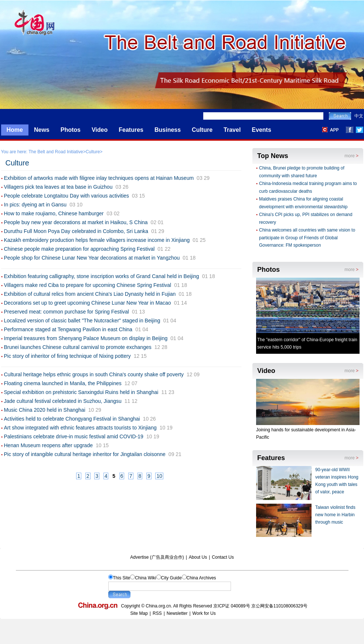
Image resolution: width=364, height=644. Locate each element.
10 (159, 476)
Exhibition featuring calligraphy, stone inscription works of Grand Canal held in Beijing (102, 276)
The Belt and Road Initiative (56, 152)
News (42, 130)
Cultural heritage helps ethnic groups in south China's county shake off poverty (94, 374)
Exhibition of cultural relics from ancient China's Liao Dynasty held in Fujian (90, 294)
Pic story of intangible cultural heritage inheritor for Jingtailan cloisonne (85, 454)
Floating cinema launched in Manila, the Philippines (63, 383)
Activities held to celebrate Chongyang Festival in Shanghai (72, 419)
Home (15, 130)
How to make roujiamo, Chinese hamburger (54, 213)
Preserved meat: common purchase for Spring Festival (67, 312)
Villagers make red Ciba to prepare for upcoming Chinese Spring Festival (88, 285)
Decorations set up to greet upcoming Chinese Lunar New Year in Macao (88, 303)
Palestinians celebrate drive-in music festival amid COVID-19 (74, 436)
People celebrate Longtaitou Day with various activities (67, 196)
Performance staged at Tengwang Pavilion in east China (68, 329)
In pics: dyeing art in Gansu (35, 205)
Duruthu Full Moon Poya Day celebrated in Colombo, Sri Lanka (76, 231)
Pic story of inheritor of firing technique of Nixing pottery (67, 356)
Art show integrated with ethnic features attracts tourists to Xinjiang (80, 428)
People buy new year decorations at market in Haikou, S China (76, 222)
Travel (232, 130)
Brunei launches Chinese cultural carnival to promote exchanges (78, 347)
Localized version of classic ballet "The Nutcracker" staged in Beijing (82, 321)
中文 (359, 116)
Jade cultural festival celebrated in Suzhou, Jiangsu (63, 401)
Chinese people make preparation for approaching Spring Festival (79, 249)
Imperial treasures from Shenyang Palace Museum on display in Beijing (86, 338)
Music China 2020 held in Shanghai (45, 410)
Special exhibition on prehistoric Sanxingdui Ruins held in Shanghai (81, 392)
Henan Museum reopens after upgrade (48, 445)
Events (261, 130)
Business (168, 130)
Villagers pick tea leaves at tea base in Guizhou (58, 187)
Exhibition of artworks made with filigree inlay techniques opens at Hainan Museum (99, 178)
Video (100, 130)
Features (131, 130)
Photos (71, 130)
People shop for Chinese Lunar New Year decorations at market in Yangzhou (92, 258)
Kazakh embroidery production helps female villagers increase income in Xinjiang (97, 240)
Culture (202, 130)
